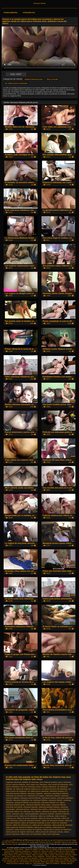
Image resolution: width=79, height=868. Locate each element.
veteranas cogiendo (35, 793)
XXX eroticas (27, 855)
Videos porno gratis (47, 862)
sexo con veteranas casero (31, 787)
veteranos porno (12, 816)
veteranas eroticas (49, 798)
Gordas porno (53, 853)
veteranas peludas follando (49, 807)
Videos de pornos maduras (15, 863)
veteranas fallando (40, 800)
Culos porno (71, 862)
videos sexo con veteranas (31, 834)
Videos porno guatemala (63, 858)
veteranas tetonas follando (59, 809)
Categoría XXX (29, 13)
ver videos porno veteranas (16, 83)
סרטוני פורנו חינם (21, 842)
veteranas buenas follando (16, 793)
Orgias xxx (29, 863)
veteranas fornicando (14, 807)
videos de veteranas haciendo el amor (36, 823)
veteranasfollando (32, 814)
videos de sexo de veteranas (49, 818)
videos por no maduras (43, 827)
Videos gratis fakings (35, 860)
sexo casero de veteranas (58, 784)
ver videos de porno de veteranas (54, 789)
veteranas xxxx (18, 814)
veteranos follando (62, 814)
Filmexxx (42, 842)
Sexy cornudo (52, 79)
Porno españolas (39, 856)
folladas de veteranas (30, 782)
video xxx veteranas (46, 816)
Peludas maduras (67, 863)
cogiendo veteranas (13, 782)
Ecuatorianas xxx (13, 862)
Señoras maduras (64, 853)
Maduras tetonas (7, 849)
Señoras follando (51, 856)
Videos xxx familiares (53, 863)
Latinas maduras (60, 862)
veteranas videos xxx (14, 812)
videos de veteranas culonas (53, 821)
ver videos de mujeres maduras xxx (27, 789)
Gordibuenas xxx (63, 856)
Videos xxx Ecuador (15, 855)
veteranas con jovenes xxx (16, 796)
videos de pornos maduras (27, 818)
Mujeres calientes (27, 856)
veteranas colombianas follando (56, 793)
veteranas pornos (22, 809)
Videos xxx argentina (31, 858)
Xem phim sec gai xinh (48, 840)
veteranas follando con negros (53, 803)
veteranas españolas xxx (23, 800)
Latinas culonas (49, 855)
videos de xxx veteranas (42, 825)
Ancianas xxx (36, 851)
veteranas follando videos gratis (38, 805)
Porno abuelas (35, 862)
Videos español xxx (26, 853)
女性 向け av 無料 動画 (53, 842)
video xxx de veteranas (28, 816)
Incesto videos (19, 849)
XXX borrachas (24, 862)
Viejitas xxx (28, 849)
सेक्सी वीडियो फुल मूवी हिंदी (20, 840)
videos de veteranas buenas (30, 821)
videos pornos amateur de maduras (28, 830)
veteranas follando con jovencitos (27, 803)
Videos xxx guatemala (46, 858)
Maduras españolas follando (67, 849)
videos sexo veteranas (51, 834)
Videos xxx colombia (40, 853)
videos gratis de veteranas (62, 825)
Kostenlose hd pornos (64, 840)
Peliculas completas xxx (23, 851)
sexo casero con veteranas (37, 784)
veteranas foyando (30, 807)
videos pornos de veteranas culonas (49, 832)
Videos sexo (16, 856)
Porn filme (11, 842)
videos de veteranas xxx (22, 825)
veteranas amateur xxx (58, 791)
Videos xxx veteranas (20, 860)
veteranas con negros (36, 796)
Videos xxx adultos (51, 849)
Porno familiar (64, 860)
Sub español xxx (39, 863)
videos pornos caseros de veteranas (57, 830)
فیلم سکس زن (7, 840)
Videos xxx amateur (17, 858)
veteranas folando (55, 800)
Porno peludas (9, 851)
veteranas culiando (53, 796)
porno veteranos (65, 782)
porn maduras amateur (48, 782)
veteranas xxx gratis (49, 812)
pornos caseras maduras (15, 784)
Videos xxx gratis (37, 855)
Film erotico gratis (33, 842)
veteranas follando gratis (15, 805)
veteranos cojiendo (47, 814)
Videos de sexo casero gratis (65, 851)
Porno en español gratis (51, 860)
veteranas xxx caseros (32, 812)
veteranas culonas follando (30, 798)
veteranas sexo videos (39, 809)
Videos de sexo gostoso (69, 842)
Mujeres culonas (38, 849)
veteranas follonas (59, 805)
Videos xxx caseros (48, 851)
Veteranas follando (39, 3)
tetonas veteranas (49, 787)
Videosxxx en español (11, 853)
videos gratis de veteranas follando (19, 827)
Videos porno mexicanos (63, 855)
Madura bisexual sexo (34, 79)
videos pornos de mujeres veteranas (20, 832)
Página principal (11, 13)
